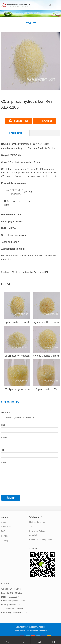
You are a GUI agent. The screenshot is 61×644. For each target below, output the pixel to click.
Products (30, 23)
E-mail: (4, 437)
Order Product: (8, 412)
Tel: (3, 450)
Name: (4, 425)
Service (5, 536)
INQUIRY (47, 121)
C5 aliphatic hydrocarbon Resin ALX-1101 (30, 272)
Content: (5, 462)
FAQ (3, 531)
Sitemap (5, 540)
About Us (5, 522)
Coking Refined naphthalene (42, 540)
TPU (31, 527)
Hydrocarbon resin (37, 522)
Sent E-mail (21, 121)
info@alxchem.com (16, 601)
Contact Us (6, 527)
